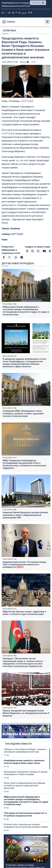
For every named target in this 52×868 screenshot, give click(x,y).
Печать (24, 62)
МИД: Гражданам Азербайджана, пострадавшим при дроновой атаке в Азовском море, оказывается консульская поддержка (24, 464)
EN (10, 13)
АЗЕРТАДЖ (27, 101)
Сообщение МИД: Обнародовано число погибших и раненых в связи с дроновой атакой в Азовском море (23, 413)
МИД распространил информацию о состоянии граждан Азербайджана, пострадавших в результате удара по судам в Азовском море (26, 311)
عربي (24, 13)
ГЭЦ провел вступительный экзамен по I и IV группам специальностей (25, 814)
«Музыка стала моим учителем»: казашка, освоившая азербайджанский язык (25, 751)
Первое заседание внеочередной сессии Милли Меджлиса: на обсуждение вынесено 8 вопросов (26, 713)
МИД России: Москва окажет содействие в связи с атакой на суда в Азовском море (24, 613)
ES (19, 13)
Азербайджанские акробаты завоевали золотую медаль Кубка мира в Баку (24, 762)
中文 (30, 13)
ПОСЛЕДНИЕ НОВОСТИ (18, 744)
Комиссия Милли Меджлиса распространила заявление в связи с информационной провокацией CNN (25, 515)
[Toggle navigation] (47, 22)
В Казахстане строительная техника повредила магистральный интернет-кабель (26, 826)
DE (13, 13)
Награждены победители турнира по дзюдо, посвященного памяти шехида (26, 773)
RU (6, 13)
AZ (3, 13)
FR (16, 13)
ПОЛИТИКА (9, 31)
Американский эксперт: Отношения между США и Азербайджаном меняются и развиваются (24, 565)
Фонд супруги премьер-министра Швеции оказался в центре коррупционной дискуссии (24, 786)
